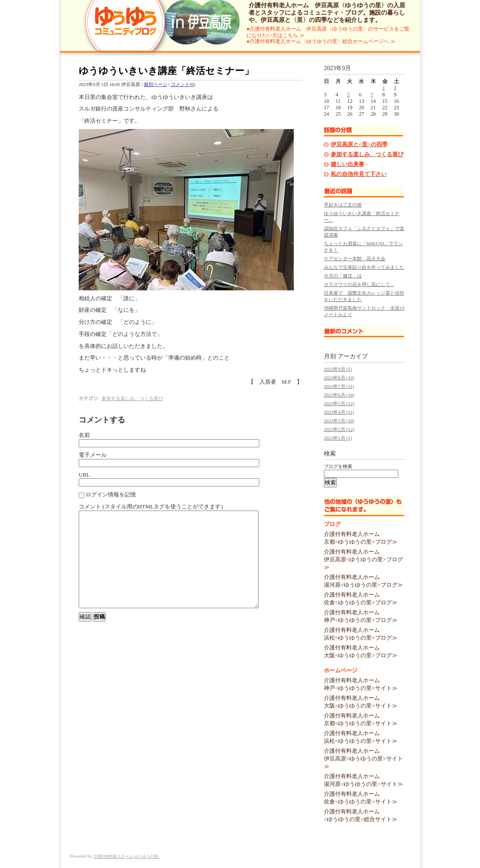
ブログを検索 (338, 466)
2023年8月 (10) (339, 378)
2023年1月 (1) (338, 438)
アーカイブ (353, 356)
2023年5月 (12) (339, 403)
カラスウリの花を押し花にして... (359, 284)
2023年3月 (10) (339, 421)
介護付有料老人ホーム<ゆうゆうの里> (127, 856)
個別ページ (155, 84)
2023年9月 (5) (338, 369)
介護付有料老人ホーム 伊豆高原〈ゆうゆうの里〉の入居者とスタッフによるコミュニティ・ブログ (327, 9)
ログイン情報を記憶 (107, 495)
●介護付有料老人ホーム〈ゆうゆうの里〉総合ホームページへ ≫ (321, 41)
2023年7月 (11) (339, 386)
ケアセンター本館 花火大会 (355, 259)
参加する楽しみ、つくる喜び (132, 398)
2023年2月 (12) (339, 429)
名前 (84, 435)
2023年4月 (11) (339, 412)
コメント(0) (183, 84)
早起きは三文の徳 (343, 205)
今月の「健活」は (343, 276)
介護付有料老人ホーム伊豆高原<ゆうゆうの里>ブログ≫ (363, 559)
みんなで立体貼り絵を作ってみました (364, 267)
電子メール (93, 455)
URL (84, 475)
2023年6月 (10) (339, 395)
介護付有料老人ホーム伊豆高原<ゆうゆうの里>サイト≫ (363, 759)
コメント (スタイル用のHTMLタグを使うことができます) (151, 506)
